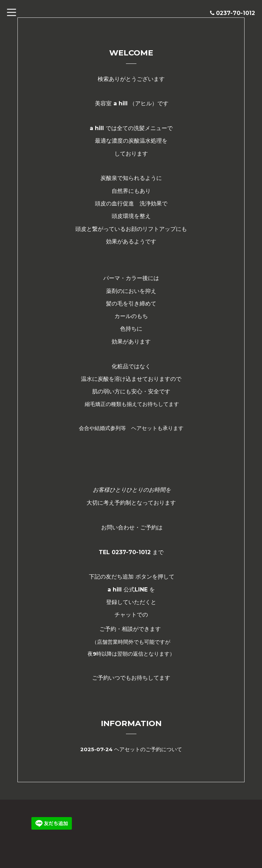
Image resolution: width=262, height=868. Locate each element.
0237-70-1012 (235, 13)
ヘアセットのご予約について (148, 749)
